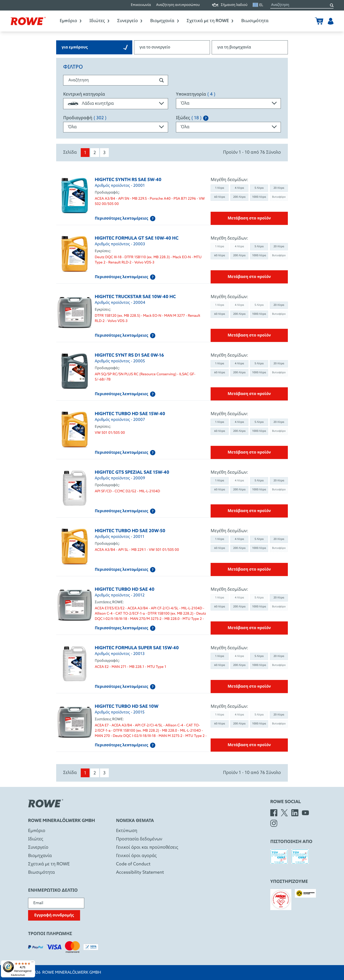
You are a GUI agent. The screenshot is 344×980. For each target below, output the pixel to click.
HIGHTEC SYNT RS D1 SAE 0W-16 (129, 356)
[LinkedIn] (295, 813)
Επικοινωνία (141, 5)
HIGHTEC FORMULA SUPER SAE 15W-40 (137, 648)
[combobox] (116, 104)
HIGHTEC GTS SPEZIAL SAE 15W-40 (132, 473)
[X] (284, 813)
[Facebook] (274, 813)
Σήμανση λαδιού (230, 5)
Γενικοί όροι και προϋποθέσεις (147, 848)
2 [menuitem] (95, 153)
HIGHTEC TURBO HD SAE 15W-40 (130, 414)
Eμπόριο (37, 831)
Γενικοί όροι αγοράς (136, 856)
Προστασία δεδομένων (139, 839)
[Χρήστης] (331, 21)
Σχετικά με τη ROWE (211, 21)
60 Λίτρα (219, 197)
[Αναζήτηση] (332, 5)
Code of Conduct (133, 864)
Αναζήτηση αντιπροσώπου (178, 5)
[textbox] (116, 104)
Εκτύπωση (127, 831)
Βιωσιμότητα (255, 21)
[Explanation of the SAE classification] (206, 118)
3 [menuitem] (104, 153)
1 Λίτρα (220, 188)
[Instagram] (274, 823)
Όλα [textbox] (185, 103)
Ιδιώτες (100, 21)
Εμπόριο (71, 21)
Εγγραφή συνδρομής (54, 915)
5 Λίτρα (259, 188)
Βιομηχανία (165, 21)
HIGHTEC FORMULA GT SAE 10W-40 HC (137, 238)
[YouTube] (305, 813)
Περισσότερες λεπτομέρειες (125, 219)
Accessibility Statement (140, 873)
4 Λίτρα (239, 188)
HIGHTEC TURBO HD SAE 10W (127, 707)
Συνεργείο (130, 21)
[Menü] (32, 963)
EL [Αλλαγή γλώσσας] (258, 5)
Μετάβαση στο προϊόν (249, 218)
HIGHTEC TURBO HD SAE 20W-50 (130, 531)
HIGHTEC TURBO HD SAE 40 (125, 590)
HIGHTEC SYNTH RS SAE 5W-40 (128, 180)
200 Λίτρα (239, 197)
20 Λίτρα (279, 188)
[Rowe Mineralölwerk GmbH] (28, 21)
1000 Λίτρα (259, 197)
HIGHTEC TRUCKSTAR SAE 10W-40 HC (135, 297)
